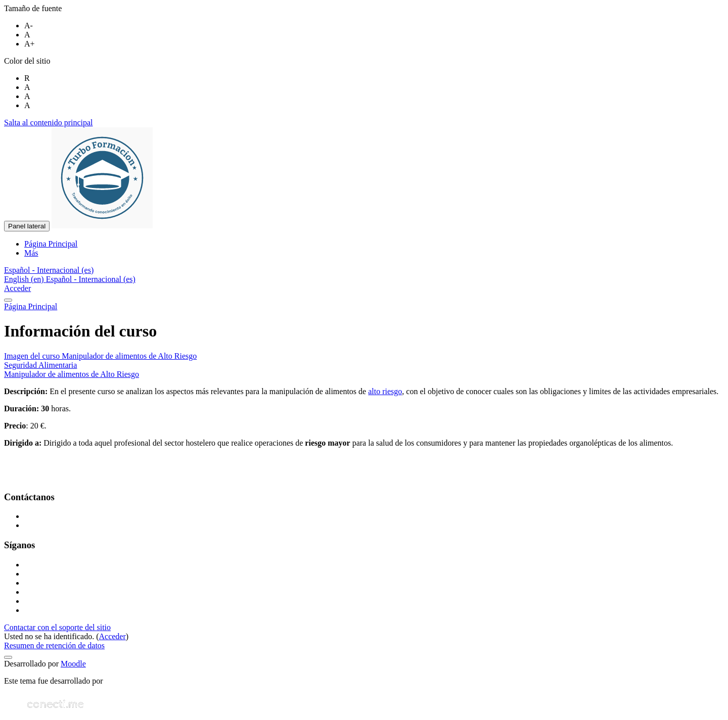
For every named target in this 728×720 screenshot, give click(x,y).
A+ (30, 44)
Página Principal (31, 306)
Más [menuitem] (31, 253)
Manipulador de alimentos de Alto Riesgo (72, 374)
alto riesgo (385, 391)
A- (29, 26)
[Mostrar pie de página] (8, 657)
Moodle (73, 664)
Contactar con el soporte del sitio (57, 627)
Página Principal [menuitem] (51, 244)
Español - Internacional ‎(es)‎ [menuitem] (91, 279)
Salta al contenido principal (49, 123)
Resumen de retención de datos (54, 645)
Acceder (17, 288)
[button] (49, 270)
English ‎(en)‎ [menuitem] (25, 279)
